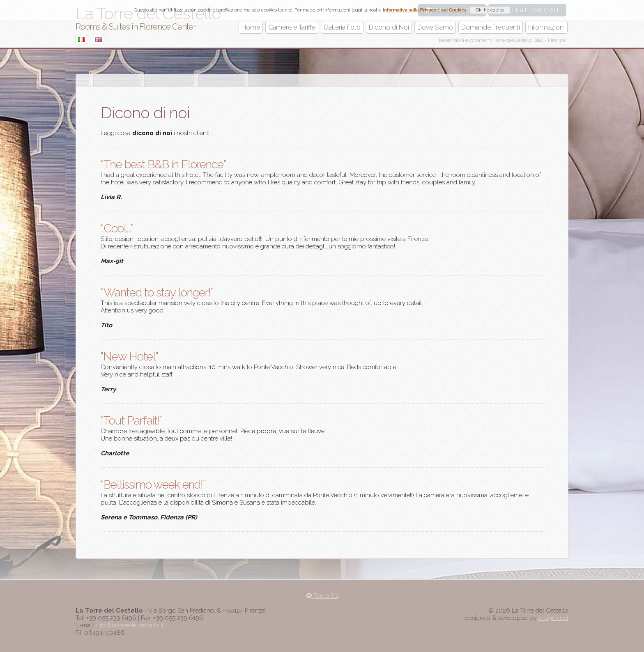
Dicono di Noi (389, 27)
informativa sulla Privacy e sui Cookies (425, 10)
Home (251, 27)
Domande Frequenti (491, 27)
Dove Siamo (435, 27)
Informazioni (546, 27)
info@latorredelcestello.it (130, 625)
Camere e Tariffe (292, 27)
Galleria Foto (342, 27)
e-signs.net (553, 618)
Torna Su (322, 596)
